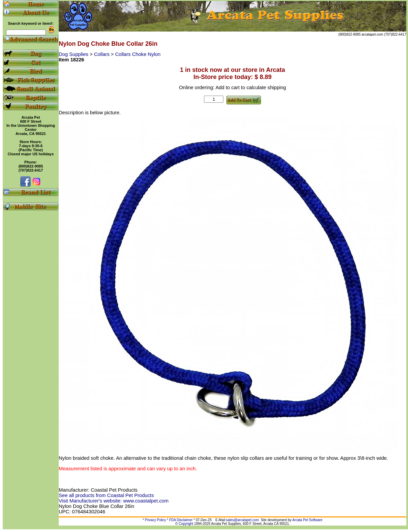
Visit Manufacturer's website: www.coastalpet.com (114, 501)
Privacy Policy (155, 520)
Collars (103, 54)
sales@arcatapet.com (243, 520)
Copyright (186, 524)
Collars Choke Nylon (138, 54)
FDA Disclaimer (181, 520)
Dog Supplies (74, 54)
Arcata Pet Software (307, 520)
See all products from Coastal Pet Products (106, 495)
